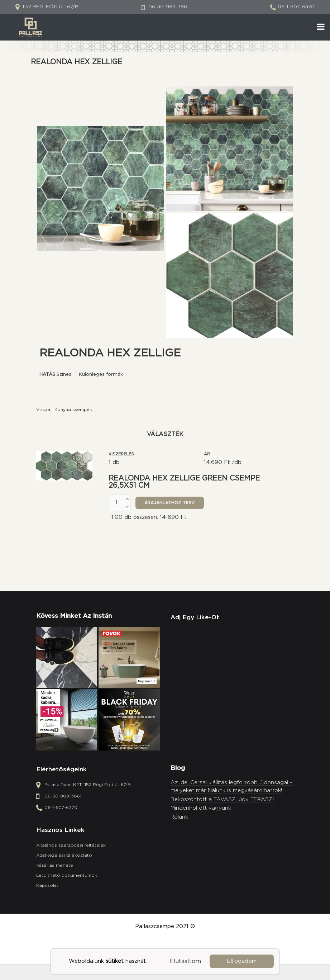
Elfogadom (242, 961)
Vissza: (64, 409)
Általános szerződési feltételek (71, 845)
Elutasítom (185, 961)
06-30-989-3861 (168, 7)
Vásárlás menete (55, 865)
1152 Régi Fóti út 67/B (50, 7)
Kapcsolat (47, 885)
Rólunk (179, 817)
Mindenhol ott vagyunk (201, 808)
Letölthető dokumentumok (67, 875)
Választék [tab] (165, 434)
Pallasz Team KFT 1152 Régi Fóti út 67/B (88, 785)
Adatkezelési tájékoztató (64, 855)
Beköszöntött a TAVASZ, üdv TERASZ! (222, 799)
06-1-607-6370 (296, 7)
